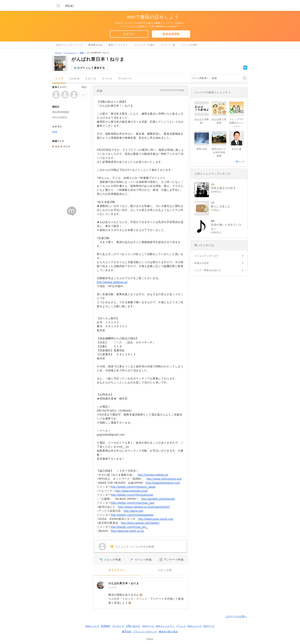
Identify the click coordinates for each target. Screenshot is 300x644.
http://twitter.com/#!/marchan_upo (133, 503)
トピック (91, 79)
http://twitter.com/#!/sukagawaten (132, 515)
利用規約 (106, 626)
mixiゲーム (148, 626)
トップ (59, 79)
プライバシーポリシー (145, 632)
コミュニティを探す (144, 45)
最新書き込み (95, 45)
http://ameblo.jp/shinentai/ (158, 499)
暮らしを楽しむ (221, 206)
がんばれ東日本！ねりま (124, 583)
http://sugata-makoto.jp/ (153, 475)
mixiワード (209, 626)
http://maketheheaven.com (163, 483)
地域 (82, 53)
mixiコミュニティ (165, 626)
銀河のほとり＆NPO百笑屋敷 (219, 152)
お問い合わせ (133, 626)
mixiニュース (194, 626)
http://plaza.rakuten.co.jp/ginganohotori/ (144, 507)
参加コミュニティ (118, 45)
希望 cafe (202, 149)
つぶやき (74, 79)
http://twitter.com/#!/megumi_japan (133, 487)
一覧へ (237, 162)
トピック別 (165, 570)
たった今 (112, 587)
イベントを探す (190, 45)
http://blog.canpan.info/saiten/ (140, 523)
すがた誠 (236, 149)
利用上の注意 (202, 263)
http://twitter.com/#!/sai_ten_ (129, 527)
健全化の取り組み (168, 632)
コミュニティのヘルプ (206, 256)
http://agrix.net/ (133, 511)
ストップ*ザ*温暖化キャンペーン (236, 123)
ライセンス (118, 626)
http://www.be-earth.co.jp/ (127, 531)
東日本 (67, 147)
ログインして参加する (91, 68)
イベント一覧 (168, 45)
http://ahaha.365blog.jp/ (112, 282)
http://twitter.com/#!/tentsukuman (132, 495)
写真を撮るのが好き (223, 188)
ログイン (129, 34)
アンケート (125, 79)
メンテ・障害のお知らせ (208, 270)
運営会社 (127, 632)
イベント (107, 79)
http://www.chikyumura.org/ (164, 479)
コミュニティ (70, 53)
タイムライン (117, 570)
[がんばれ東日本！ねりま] (101, 585)
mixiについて (92, 626)
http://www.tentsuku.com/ (132, 491)
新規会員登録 (171, 34)
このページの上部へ (236, 616)
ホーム (58, 53)
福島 (57, 147)
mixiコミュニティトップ (69, 45)
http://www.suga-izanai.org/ (156, 519)
